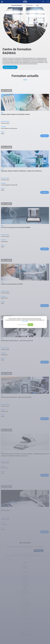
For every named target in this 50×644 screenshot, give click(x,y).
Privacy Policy (25, 321)
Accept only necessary (22, 325)
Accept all (30, 325)
